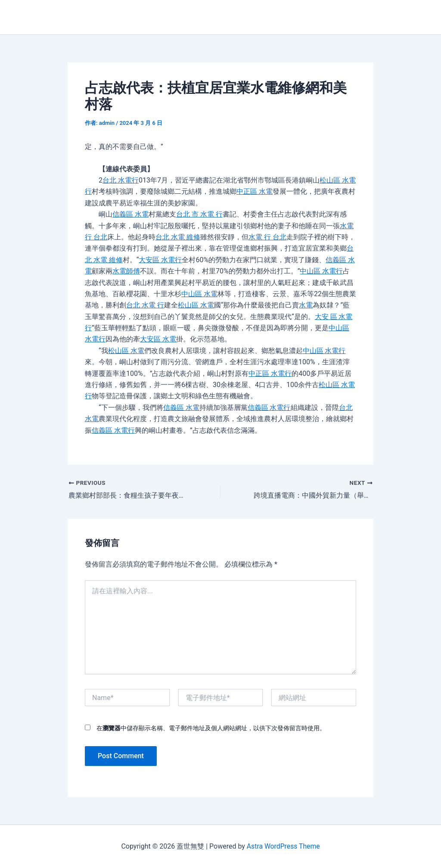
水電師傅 (126, 271)
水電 (306, 305)
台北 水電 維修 (178, 237)
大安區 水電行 (161, 260)
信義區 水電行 (269, 408)
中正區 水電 (255, 191)
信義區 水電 (130, 214)
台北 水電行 (121, 180)
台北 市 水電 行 (199, 214)
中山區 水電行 (321, 271)
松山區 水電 (196, 305)
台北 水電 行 (145, 305)
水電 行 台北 (267, 237)
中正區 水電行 (270, 374)
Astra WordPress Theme (283, 846)
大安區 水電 (158, 339)
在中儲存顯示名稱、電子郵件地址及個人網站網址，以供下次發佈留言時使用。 (211, 728)
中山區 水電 (199, 294)
